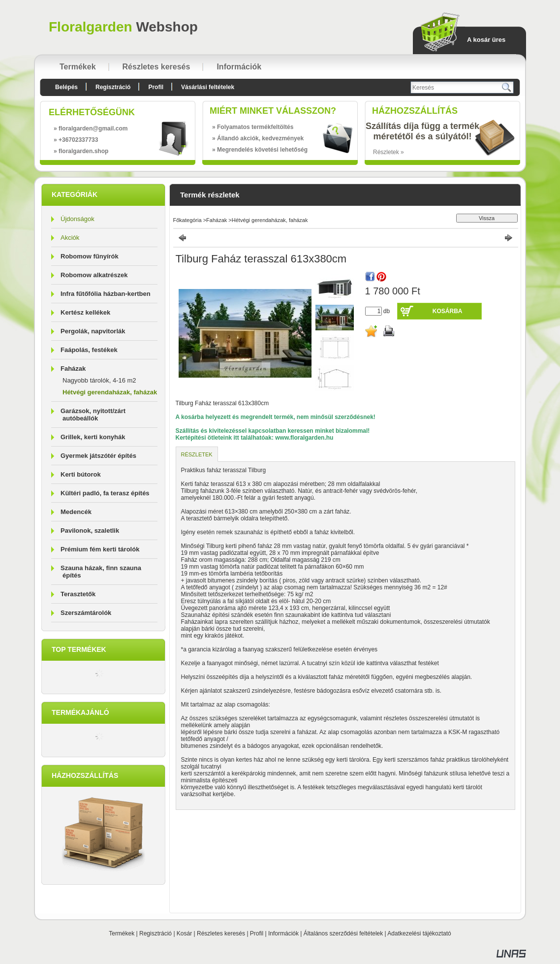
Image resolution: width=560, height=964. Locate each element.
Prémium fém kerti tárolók (100, 549)
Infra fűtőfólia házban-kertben (106, 294)
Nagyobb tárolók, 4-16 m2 (99, 380)
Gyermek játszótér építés (98, 456)
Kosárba (448, 311)
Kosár (184, 933)
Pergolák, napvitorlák (93, 331)
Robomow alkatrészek (94, 275)
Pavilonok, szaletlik (90, 530)
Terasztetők (78, 594)
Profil (257, 933)
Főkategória (187, 220)
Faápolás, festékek (89, 350)
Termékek (122, 933)
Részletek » (389, 152)
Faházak (217, 220)
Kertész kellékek (85, 312)
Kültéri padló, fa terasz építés (105, 493)
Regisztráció (156, 933)
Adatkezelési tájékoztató (419, 933)
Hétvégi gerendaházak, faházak (110, 392)
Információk (283, 933)
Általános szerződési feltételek (343, 933)
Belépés (66, 87)
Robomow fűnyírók (90, 256)
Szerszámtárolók (86, 613)
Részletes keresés (221, 933)
